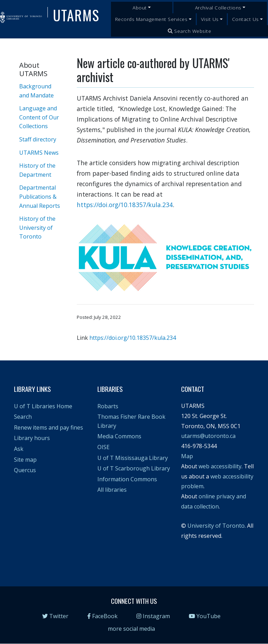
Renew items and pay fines (49, 427)
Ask (19, 449)
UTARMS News (39, 153)
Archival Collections (218, 8)
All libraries (112, 490)
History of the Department (37, 170)
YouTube (205, 616)
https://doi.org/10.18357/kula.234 (125, 205)
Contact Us (245, 19)
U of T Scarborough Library (134, 468)
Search (23, 417)
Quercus (25, 470)
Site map (25, 460)
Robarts (108, 406)
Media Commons (119, 436)
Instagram (153, 616)
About (140, 8)
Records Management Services (151, 19)
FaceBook (102, 616)
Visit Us (210, 19)
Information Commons (127, 479)
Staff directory (38, 139)
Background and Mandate (36, 91)
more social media (131, 629)
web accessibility (220, 466)
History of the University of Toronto (37, 228)
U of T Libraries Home (43, 406)
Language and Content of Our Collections (39, 117)
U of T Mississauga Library (133, 458)
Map (187, 456)
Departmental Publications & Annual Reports (40, 196)
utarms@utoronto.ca (208, 436)
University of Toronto (216, 526)
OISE (103, 447)
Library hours (32, 438)
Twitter (55, 616)
